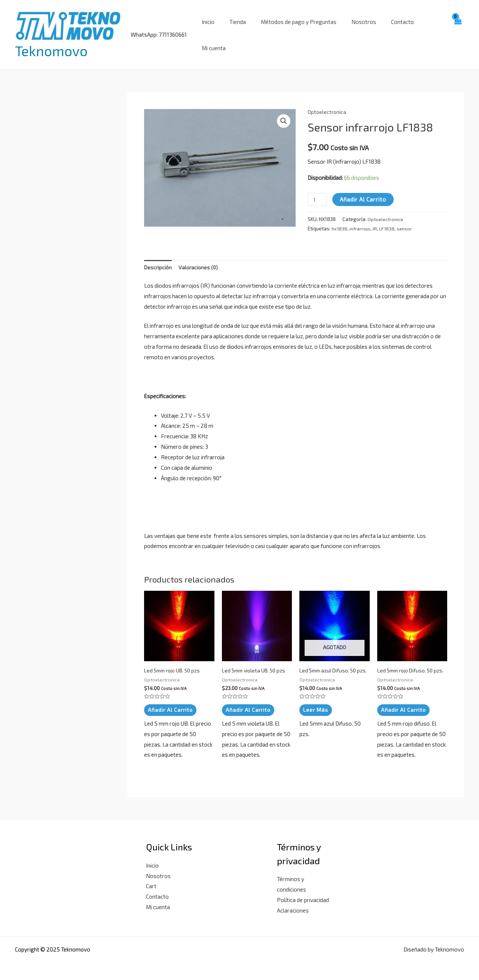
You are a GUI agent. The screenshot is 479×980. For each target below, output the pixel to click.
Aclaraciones (293, 908)
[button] (283, 112)
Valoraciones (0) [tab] (200, 258)
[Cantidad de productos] (318, 190)
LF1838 (389, 219)
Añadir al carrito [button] (171, 702)
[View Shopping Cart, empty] (457, 30)
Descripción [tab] (158, 258)
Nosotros (356, 30)
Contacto (391, 30)
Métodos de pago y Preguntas (295, 30)
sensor (407, 219)
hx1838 (340, 219)
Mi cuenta (425, 30)
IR (376, 219)
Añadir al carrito (364, 190)
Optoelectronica (328, 102)
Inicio (211, 30)
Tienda (237, 30)
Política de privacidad (303, 898)
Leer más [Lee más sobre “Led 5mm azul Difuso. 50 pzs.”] (316, 708)
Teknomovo (51, 46)
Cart (151, 884)
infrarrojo (361, 219)
